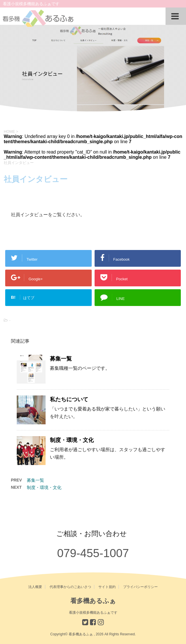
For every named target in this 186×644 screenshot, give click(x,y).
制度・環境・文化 (72, 440)
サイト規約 (107, 587)
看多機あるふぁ (93, 601)
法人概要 (35, 587)
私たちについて (69, 399)
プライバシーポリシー (140, 587)
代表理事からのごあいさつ (70, 587)
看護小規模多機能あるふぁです (93, 613)
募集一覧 (61, 359)
